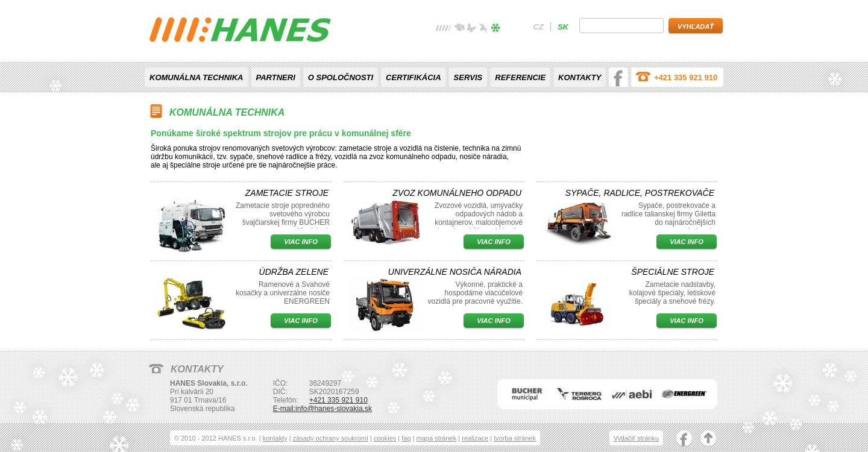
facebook (618, 77)
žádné (444, 29)
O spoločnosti (341, 77)
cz (539, 27)
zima (495, 29)
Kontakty (580, 77)
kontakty (275, 438)
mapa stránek (437, 438)
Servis (468, 77)
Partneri (276, 77)
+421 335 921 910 (686, 77)
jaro (459, 29)
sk (563, 27)
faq (406, 438)
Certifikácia (413, 77)
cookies (385, 438)
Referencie (520, 77)
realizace (475, 438)
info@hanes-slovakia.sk (334, 409)
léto (471, 29)
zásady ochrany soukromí (331, 438)
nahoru (708, 439)
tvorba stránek (515, 438)
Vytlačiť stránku (636, 438)
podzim (483, 29)
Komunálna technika (197, 77)
